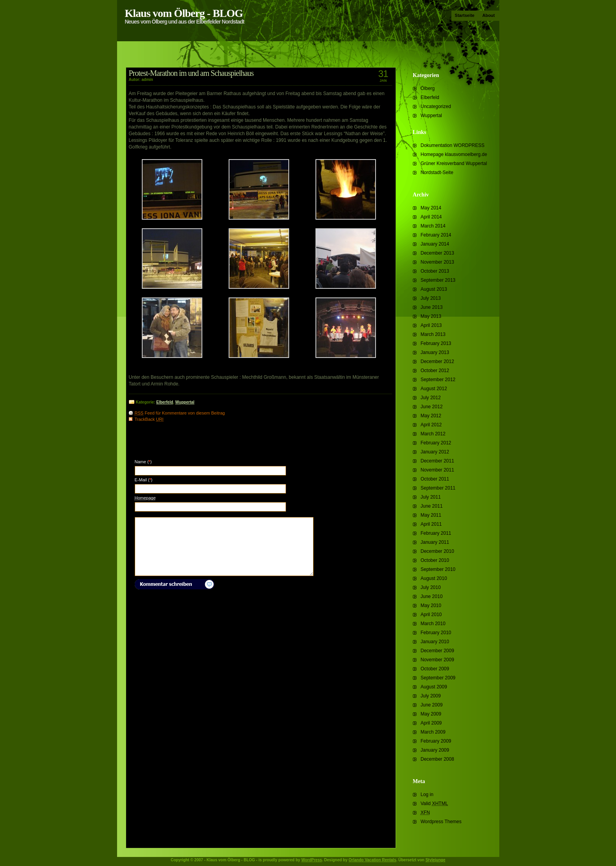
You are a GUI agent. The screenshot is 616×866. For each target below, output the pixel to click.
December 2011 (437, 461)
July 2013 (431, 298)
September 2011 (438, 488)
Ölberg (428, 88)
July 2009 (431, 696)
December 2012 (437, 361)
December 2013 (437, 253)
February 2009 (436, 741)
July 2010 (431, 587)
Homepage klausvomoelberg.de (454, 154)
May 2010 (431, 605)
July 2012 (431, 398)
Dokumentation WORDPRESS (453, 145)
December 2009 (437, 651)
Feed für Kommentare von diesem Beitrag (180, 413)
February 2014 (436, 235)
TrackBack (149, 419)
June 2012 (432, 407)
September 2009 (438, 678)
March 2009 (433, 732)
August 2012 (434, 389)
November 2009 (437, 660)
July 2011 (431, 497)
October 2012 (435, 371)
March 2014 (433, 226)
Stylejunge (435, 860)
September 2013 (438, 280)
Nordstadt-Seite (437, 172)
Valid (434, 804)
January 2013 (435, 352)
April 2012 (431, 425)
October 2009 (435, 669)
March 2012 (433, 434)
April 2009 (431, 723)
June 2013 (432, 307)
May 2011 (431, 515)
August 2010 (434, 578)
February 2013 (436, 343)
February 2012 (436, 443)
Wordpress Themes (441, 822)
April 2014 (431, 217)
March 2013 (433, 334)
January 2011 (435, 542)
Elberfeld (430, 97)
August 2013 (434, 289)
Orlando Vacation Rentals (372, 860)
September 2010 (438, 569)
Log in (427, 794)
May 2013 (431, 316)
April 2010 (431, 615)
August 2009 (434, 687)
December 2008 (437, 759)
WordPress (312, 860)
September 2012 (438, 380)
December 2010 (437, 551)
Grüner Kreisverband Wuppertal (454, 163)
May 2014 (431, 208)
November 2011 (437, 470)
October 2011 (435, 479)
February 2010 (436, 633)
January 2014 (435, 244)
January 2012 (435, 452)
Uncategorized (436, 106)
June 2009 (432, 705)
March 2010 (433, 624)
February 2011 (436, 533)
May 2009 (431, 714)
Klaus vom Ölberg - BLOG (184, 13)
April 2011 (431, 524)
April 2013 (431, 325)
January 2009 (435, 750)
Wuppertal (431, 116)
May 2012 (431, 416)
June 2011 (432, 506)
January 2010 (435, 642)
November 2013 (437, 262)
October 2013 (435, 271)
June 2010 (432, 596)
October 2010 (435, 560)
